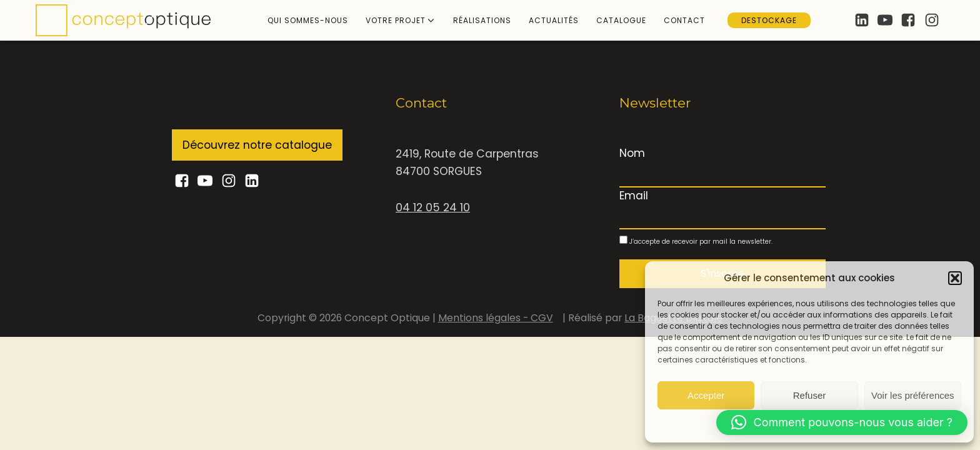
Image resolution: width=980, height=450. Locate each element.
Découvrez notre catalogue (257, 145)
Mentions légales (481, 318)
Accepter (706, 395)
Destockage (769, 20)
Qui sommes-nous (308, 20)
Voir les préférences (913, 395)
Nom (632, 153)
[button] (955, 277)
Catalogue (621, 20)
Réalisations (482, 20)
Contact (684, 20)
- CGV (538, 318)
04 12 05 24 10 (433, 207)
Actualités (554, 20)
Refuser (810, 395)
